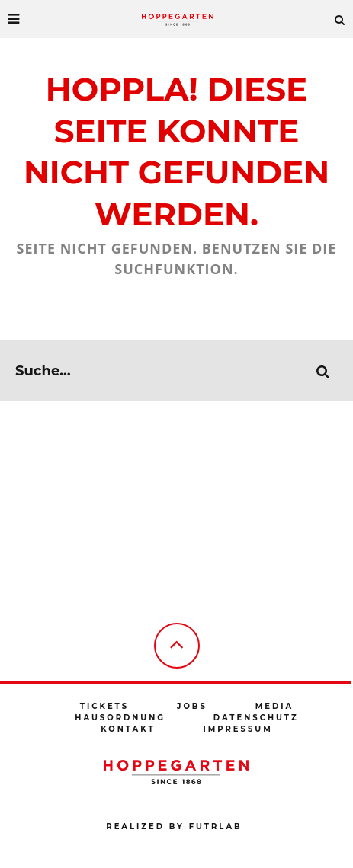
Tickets (104, 706)
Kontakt (128, 729)
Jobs (192, 706)
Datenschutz (256, 718)
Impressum (237, 729)
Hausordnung (120, 718)
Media (274, 706)
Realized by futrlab (174, 827)
